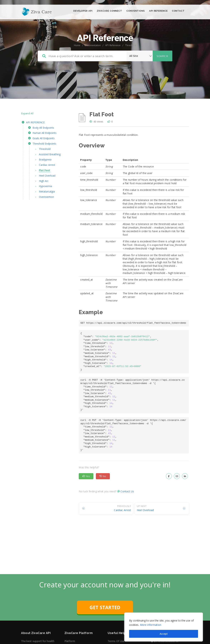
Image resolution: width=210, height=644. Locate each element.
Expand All (27, 128)
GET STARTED (105, 622)
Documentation (93, 60)
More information (151, 620)
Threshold (131, 60)
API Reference (113, 60)
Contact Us (127, 506)
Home (77, 60)
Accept (164, 629)
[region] (164, 622)
